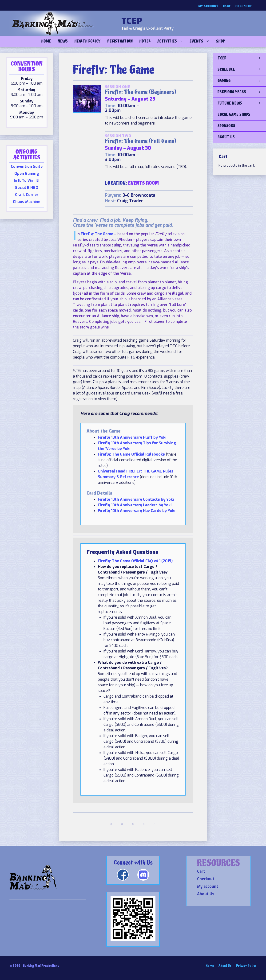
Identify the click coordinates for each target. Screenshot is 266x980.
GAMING (242, 81)
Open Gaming (27, 174)
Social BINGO (27, 188)
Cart (227, 6)
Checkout (244, 6)
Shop (220, 41)
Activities (172, 41)
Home (46, 41)
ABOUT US (226, 137)
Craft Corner (27, 195)
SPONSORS (226, 126)
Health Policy (87, 41)
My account (208, 6)
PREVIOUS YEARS (242, 92)
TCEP (132, 21)
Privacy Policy (246, 966)
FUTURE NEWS (242, 103)
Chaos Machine (27, 202)
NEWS (63, 41)
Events (201, 41)
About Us (206, 894)
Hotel (145, 41)
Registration (120, 41)
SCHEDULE (242, 70)
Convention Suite (27, 166)
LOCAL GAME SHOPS (234, 115)
